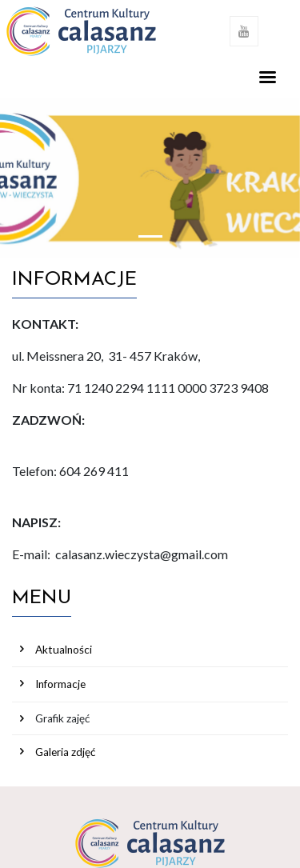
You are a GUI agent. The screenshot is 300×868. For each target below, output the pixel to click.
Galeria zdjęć (65, 752)
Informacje (60, 684)
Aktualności (64, 650)
